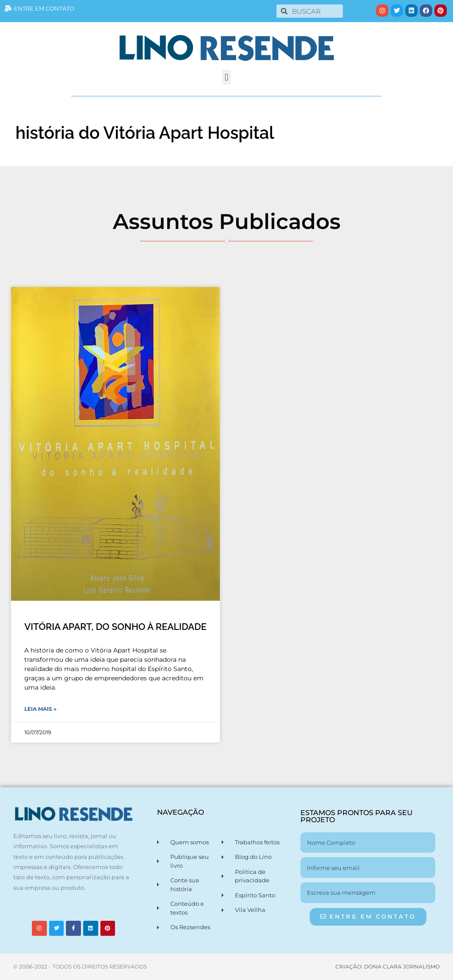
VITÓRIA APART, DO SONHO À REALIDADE (115, 627)
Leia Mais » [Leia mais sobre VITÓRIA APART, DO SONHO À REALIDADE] (40, 709)
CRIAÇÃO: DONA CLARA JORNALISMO (388, 967)
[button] (226, 77)
